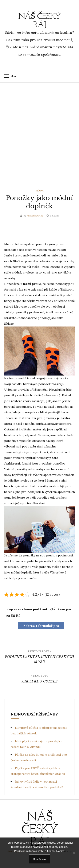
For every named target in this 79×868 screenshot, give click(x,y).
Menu (13, 76)
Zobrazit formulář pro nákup (41, 626)
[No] (74, 853)
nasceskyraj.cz (35, 216)
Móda (39, 190)
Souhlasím (39, 859)
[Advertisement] (39, 135)
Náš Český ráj (40, 21)
